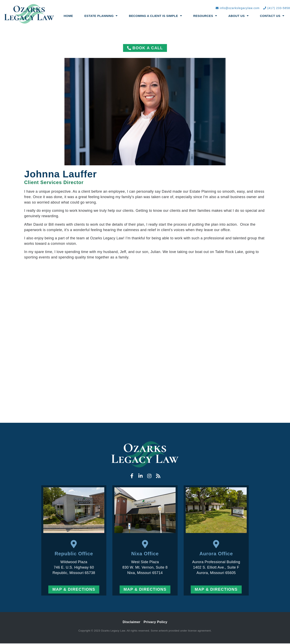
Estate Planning (101, 16)
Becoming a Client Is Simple (155, 16)
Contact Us (272, 16)
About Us (239, 16)
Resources (205, 16)
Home (68, 16)
